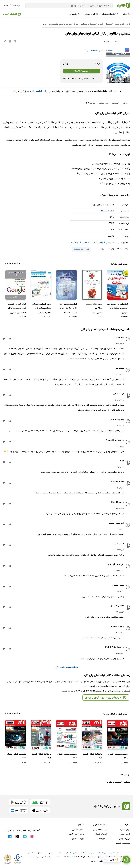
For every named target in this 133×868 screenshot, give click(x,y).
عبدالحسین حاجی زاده (17, 313)
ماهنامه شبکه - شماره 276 (67, 756)
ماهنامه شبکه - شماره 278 (118, 756)
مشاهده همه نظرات (67, 667)
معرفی (126, 103)
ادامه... (71, 359)
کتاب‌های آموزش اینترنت (103, 242)
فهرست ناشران (78, 839)
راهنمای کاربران (101, 834)
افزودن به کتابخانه (82, 71)
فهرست (115, 103)
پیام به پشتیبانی (100, 829)
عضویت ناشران (78, 829)
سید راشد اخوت (70, 313)
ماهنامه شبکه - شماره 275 (42, 756)
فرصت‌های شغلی (123, 843)
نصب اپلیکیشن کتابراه (119, 853)
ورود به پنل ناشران (76, 834)
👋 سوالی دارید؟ (112, 860)
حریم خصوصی (125, 839)
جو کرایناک (123, 313)
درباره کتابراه (125, 829)
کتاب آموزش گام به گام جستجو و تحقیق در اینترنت (117, 306)
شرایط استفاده (124, 834)
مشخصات (104, 103)
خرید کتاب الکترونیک (78, 853)
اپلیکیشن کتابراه (10, 14)
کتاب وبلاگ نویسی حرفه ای (94, 306)
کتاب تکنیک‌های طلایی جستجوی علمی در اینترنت (42, 306)
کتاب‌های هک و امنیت (81, 242)
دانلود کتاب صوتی (96, 853)
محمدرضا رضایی (45, 313)
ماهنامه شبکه (92, 50)
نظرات (90, 103)
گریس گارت (97, 313)
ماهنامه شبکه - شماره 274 (16, 756)
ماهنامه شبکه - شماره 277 (93, 756)
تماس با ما (103, 839)
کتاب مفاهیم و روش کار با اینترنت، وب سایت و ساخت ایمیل (68, 306)
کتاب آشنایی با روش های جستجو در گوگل (17, 306)
